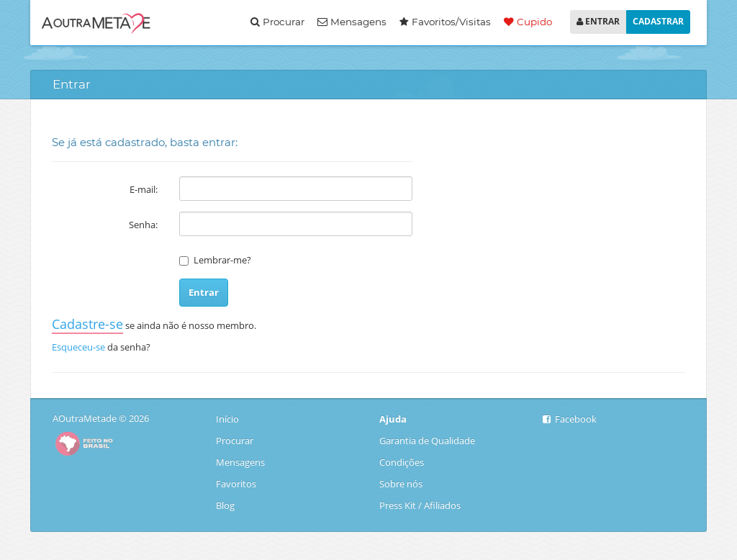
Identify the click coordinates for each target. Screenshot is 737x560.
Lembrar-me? (222, 260)
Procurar (277, 22)
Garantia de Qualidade (427, 441)
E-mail (143, 189)
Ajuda (393, 419)
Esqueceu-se (78, 347)
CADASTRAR (658, 21)
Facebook (570, 419)
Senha (142, 225)
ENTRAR (598, 21)
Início (229, 419)
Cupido (528, 22)
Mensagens (352, 22)
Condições (402, 462)
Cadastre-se (87, 324)
